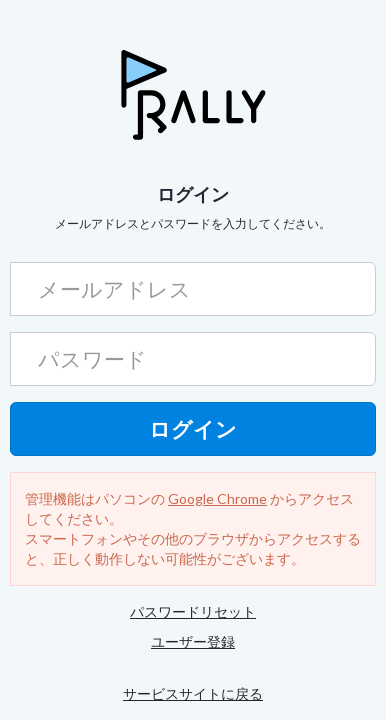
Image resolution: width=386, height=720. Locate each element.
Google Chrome (217, 498)
